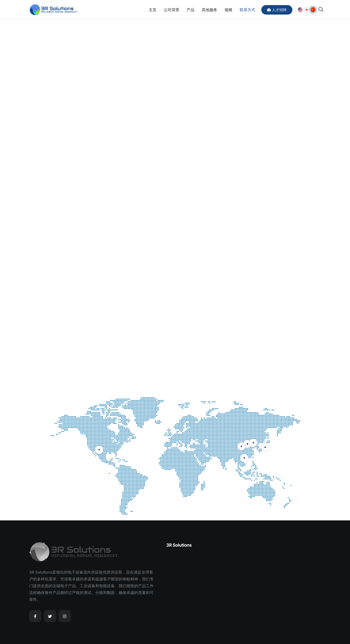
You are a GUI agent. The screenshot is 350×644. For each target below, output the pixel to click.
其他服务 (210, 10)
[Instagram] (65, 616)
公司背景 (172, 10)
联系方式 (247, 10)
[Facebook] (35, 616)
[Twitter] (50, 616)
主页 (153, 10)
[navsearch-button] (321, 9)
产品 (191, 10)
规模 (228, 10)
